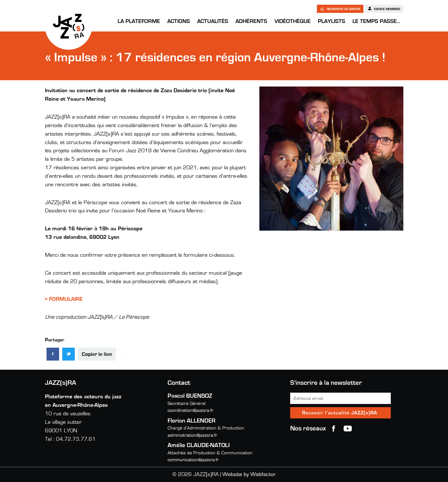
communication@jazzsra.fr (193, 460)
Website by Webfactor (249, 474)
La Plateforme (139, 21)
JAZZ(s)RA (69, 26)
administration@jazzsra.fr (192, 435)
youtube (348, 429)
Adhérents (251, 21)
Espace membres (384, 8)
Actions (179, 21)
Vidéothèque (293, 21)
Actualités (213, 21)
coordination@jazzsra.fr (191, 410)
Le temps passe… (376, 21)
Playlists (332, 21)
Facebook (334, 429)
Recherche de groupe (340, 9)
